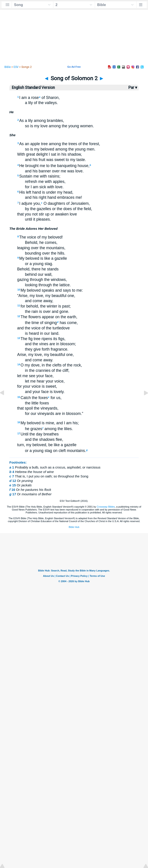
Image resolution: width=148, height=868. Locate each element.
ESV (16, 67)
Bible (8, 67)
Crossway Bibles (106, 507)
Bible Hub (74, 527)
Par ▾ (133, 88)
